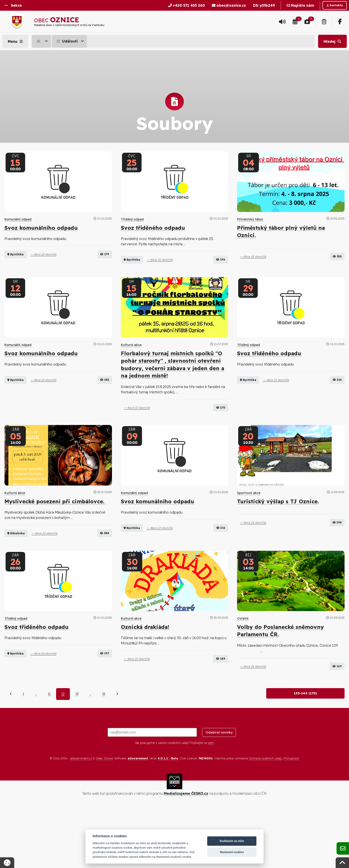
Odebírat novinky (219, 792)
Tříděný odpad (132, 219)
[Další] (117, 753)
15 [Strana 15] (104, 753)
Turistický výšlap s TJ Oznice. (278, 524)
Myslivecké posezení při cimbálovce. (55, 524)
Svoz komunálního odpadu (41, 228)
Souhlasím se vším (232, 841)
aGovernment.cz (81, 818)
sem (211, 803)
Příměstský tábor (250, 219)
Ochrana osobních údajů (265, 818)
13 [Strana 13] (77, 753)
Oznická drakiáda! (145, 671)
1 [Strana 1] (23, 753)
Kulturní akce (131, 367)
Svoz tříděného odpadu (153, 228)
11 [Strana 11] (49, 753)
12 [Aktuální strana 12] (63, 753)
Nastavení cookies (232, 852)
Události (67, 41)
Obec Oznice (104, 818)
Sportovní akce (249, 515)
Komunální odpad (18, 219)
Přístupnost (291, 818)
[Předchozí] (11, 753)
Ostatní (243, 663)
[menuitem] (42, 41)
